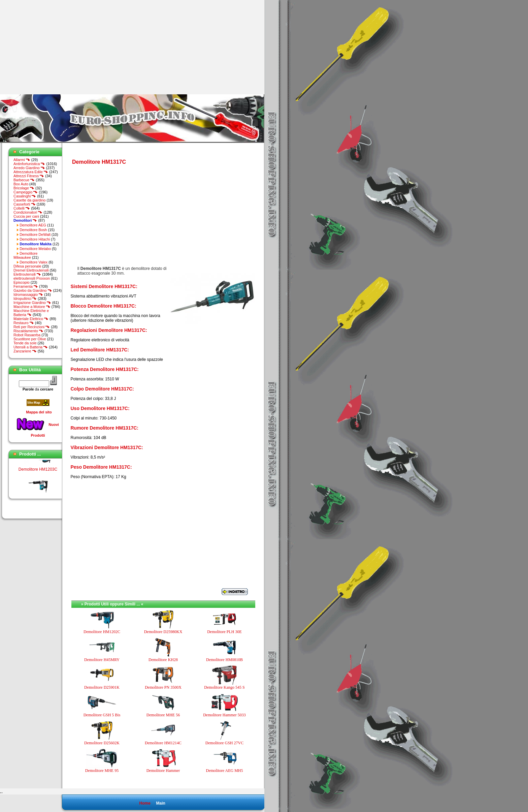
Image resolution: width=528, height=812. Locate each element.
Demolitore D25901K (102, 687)
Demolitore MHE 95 (102, 771)
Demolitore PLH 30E (224, 632)
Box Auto (21, 184)
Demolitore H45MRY (102, 660)
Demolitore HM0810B (224, 660)
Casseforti (25, 204)
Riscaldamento (28, 331)
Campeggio (26, 192)
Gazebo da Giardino (33, 290)
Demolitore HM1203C (38, 472)
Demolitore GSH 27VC (224, 743)
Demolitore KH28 (163, 660)
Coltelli (22, 208)
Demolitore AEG (33, 225)
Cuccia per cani (26, 216)
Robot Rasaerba (27, 335)
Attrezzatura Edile (31, 172)
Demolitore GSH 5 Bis (102, 715)
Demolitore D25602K (102, 743)
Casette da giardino (29, 200)
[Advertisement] (57, 47)
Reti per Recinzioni (32, 327)
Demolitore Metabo (35, 249)
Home (145, 803)
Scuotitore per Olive (30, 339)
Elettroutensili (27, 274)
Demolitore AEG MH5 (225, 771)
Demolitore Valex (34, 262)
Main (160, 803)
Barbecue (24, 180)
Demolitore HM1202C (102, 632)
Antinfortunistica (29, 164)
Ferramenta (26, 286)
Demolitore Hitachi (35, 239)
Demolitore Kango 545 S (224, 687)
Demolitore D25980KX (163, 632)
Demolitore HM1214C (163, 743)
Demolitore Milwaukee (25, 255)
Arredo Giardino (29, 168)
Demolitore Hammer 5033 (224, 715)
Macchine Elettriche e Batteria (31, 313)
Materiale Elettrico (31, 319)
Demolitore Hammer (163, 771)
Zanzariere (25, 351)
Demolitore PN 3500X (163, 687)
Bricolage (24, 188)
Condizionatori (28, 212)
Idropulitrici (25, 299)
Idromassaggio (28, 294)
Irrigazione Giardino (32, 303)
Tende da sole (25, 343)
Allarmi (22, 160)
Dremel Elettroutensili (31, 270)
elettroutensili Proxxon (32, 278)
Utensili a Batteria (31, 347)
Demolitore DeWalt (35, 235)
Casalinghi (25, 196)
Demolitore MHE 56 (163, 715)
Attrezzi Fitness (29, 176)
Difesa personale (27, 266)
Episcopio (22, 282)
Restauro (24, 323)
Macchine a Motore (32, 307)
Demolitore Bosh (33, 230)
